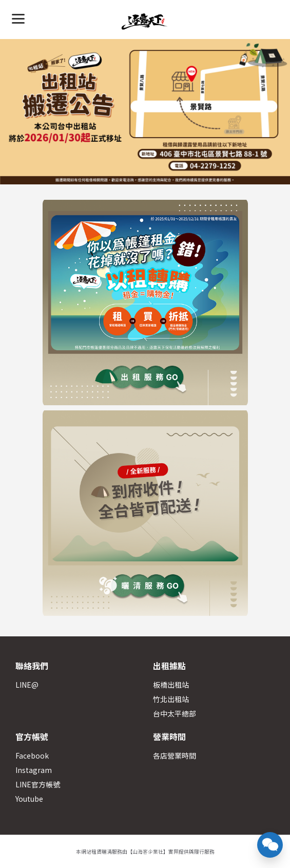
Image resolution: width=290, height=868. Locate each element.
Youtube (29, 799)
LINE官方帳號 (38, 784)
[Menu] (18, 18)
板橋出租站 (171, 685)
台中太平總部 (175, 713)
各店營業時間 (175, 756)
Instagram (34, 770)
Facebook (32, 756)
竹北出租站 (171, 699)
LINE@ (27, 685)
